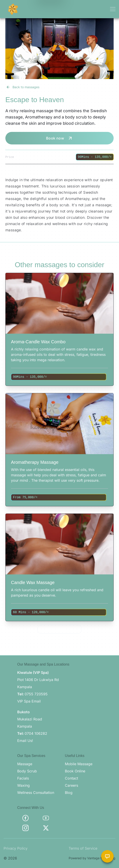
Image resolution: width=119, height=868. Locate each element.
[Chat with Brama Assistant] (107, 856)
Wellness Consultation (36, 793)
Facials (23, 778)
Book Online (75, 771)
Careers (71, 785)
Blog (69, 793)
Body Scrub (27, 771)
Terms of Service (83, 848)
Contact (71, 778)
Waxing (23, 785)
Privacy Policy (16, 848)
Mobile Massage (79, 764)
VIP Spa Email (29, 701)
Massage (25, 764)
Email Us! (25, 741)
